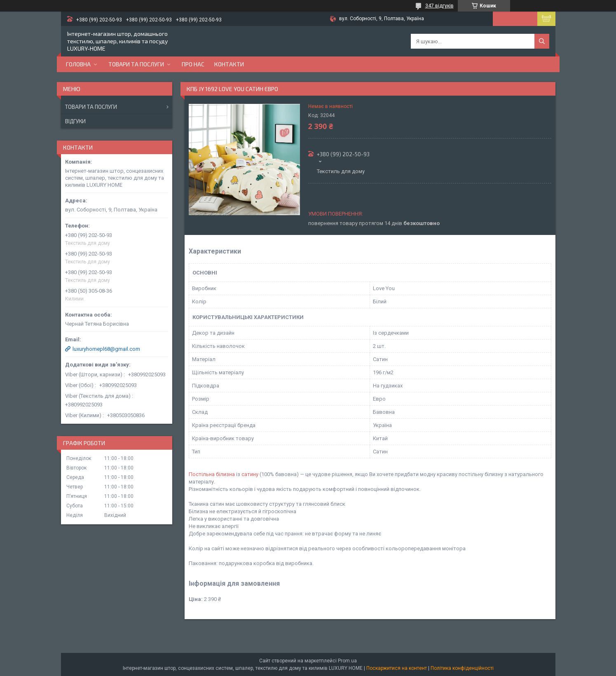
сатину (250, 474)
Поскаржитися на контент (397, 668)
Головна (78, 64)
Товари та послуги (136, 64)
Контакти (229, 64)
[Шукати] (542, 41)
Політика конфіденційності (462, 668)
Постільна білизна (212, 474)
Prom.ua (347, 661)
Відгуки (75, 121)
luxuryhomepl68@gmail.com (106, 349)
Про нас (193, 64)
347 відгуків (439, 6)
